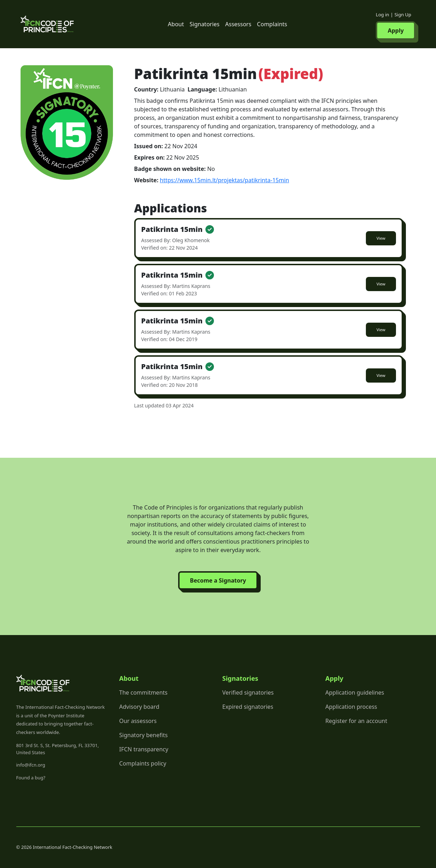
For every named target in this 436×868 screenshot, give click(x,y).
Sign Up (403, 15)
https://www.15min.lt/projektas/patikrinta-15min (224, 180)
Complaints (272, 24)
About (176, 24)
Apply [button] (396, 30)
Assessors (238, 24)
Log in (382, 15)
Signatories (205, 24)
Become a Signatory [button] (218, 580)
